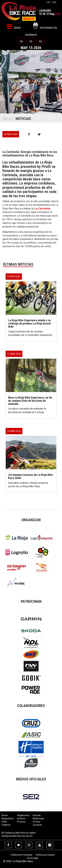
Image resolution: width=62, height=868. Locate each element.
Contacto (37, 825)
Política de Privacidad (21, 855)
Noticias (37, 815)
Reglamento (23, 815)
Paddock (6, 825)
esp (49, 2)
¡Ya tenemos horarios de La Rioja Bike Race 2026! (30, 476)
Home (5, 815)
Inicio (7, 119)
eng (54, 2)
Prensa (36, 822)
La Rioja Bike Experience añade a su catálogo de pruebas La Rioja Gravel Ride (29, 323)
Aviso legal (33, 858)
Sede (4, 822)
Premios (21, 822)
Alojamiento (8, 818)
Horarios (21, 818)
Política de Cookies (45, 855)
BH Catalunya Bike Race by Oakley (19, 833)
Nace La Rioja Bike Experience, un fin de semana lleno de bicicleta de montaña (30, 401)
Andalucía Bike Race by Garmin (17, 836)
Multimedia (38, 818)
